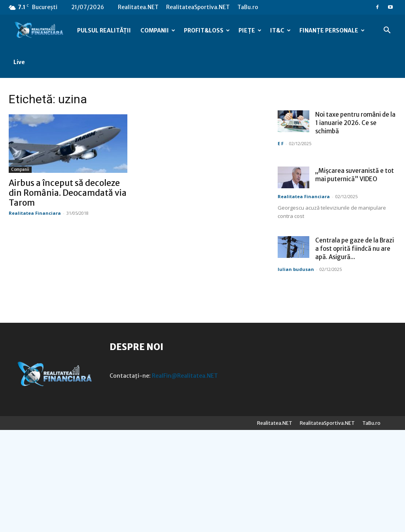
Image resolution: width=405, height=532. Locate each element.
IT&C (280, 30)
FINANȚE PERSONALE (332, 30)
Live (19, 62)
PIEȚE (250, 30)
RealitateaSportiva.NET (198, 7)
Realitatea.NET (138, 7)
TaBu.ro (248, 7)
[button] (387, 31)
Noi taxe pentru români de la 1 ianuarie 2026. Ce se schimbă (86, 225)
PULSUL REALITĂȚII (104, 30)
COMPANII (158, 30)
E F (12, 245)
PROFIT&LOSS (207, 30)
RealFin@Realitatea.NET (185, 478)
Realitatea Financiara (64, 181)
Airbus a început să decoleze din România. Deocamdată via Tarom (97, 161)
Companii (49, 138)
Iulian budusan (27, 371)
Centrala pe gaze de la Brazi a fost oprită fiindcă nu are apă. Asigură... (86, 351)
